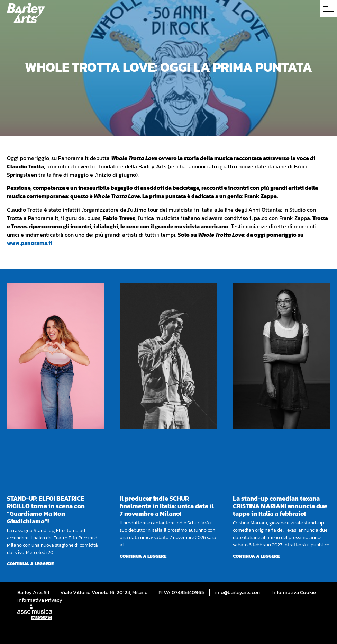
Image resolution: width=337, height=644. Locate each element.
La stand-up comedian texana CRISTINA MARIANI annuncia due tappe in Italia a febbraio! (280, 506)
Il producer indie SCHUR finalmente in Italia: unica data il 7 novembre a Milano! (167, 506)
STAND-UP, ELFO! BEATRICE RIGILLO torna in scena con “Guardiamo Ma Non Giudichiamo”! (46, 510)
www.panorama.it (30, 243)
